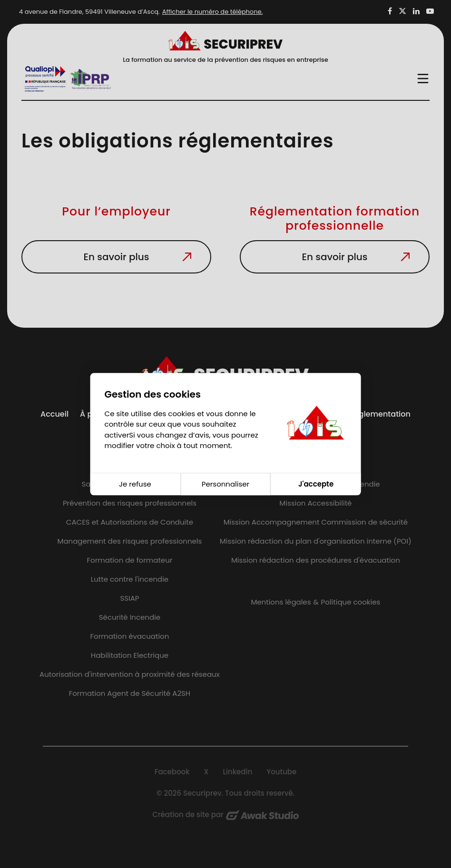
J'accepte (316, 484)
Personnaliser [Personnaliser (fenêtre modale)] (225, 484)
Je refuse (135, 484)
